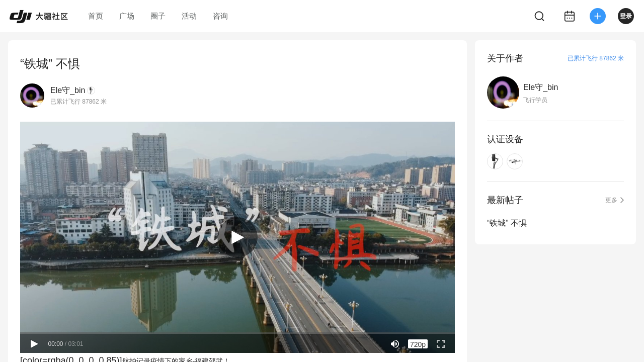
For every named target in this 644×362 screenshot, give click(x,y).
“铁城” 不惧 (507, 223)
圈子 (158, 16)
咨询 (220, 16)
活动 (189, 16)
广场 (127, 16)
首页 (96, 16)
